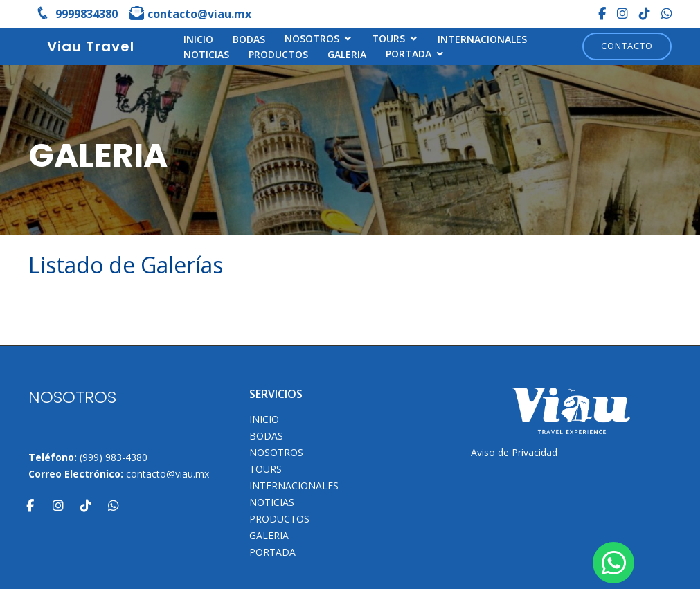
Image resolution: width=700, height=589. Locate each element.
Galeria (347, 54)
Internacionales (482, 39)
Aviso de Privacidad (514, 452)
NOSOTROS (312, 38)
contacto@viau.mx (168, 474)
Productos (278, 54)
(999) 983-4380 (114, 457)
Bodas (249, 39)
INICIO (198, 39)
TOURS (388, 38)
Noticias (206, 54)
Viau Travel (91, 46)
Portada (409, 54)
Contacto (627, 46)
